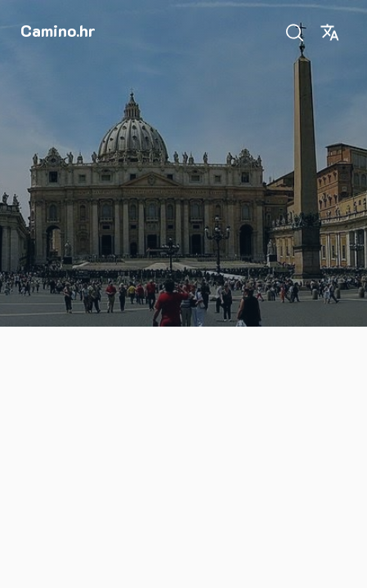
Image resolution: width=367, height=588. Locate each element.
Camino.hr (58, 30)
